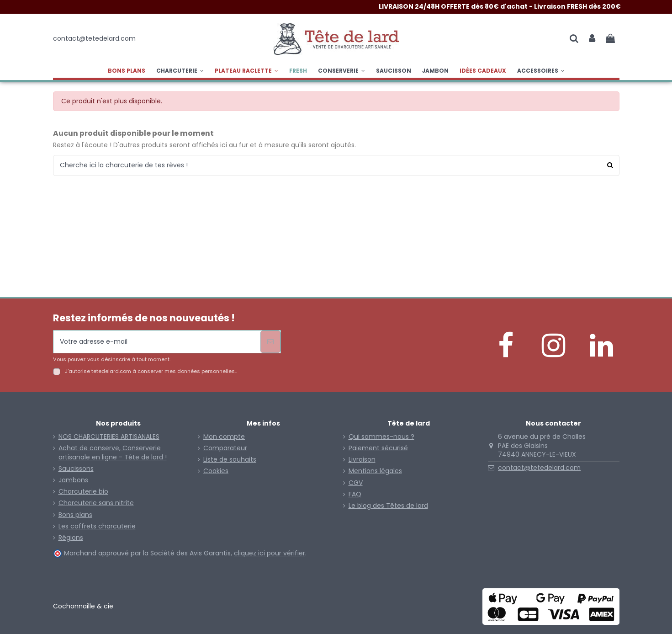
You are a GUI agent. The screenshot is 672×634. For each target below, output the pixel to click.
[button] (246, 71)
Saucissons (76, 469)
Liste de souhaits (230, 460)
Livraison (362, 460)
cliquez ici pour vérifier (270, 553)
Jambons (73, 480)
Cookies (216, 471)
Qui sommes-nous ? (381, 437)
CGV (356, 483)
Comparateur (225, 448)
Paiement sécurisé (378, 448)
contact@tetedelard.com (539, 468)
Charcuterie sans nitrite (96, 503)
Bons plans (75, 515)
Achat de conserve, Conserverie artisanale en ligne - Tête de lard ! (113, 453)
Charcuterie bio (83, 492)
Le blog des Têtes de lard (388, 506)
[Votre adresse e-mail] (157, 342)
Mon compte (224, 437)
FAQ (355, 494)
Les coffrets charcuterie (97, 526)
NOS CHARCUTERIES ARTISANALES (109, 437)
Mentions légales (375, 471)
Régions (71, 538)
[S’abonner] (270, 342)
